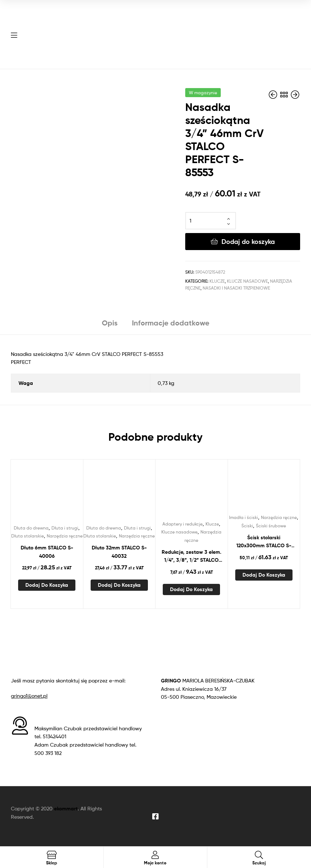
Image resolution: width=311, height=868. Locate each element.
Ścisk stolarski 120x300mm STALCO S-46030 (264, 542)
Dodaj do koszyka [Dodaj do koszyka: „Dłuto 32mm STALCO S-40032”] (119, 585)
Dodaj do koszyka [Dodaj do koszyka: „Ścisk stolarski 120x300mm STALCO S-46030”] (264, 575)
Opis (110, 323)
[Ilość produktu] (211, 221)
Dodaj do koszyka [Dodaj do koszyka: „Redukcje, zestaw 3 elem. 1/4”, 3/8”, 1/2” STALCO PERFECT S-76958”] (191, 589)
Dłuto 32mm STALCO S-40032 (119, 552)
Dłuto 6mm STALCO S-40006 (47, 552)
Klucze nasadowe (247, 281)
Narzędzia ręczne (65, 536)
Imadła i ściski (244, 517)
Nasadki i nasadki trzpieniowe (236, 288)
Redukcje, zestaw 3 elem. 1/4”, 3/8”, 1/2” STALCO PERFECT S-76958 (192, 556)
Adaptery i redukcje (183, 524)
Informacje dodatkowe (171, 323)
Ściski (247, 526)
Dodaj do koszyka (248, 242)
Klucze (217, 281)
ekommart (66, 809)
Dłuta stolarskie (28, 536)
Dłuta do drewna (31, 528)
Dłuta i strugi (65, 528)
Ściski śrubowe (271, 526)
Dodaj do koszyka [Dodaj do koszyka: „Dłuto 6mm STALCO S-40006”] (47, 585)
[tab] (110, 326)
